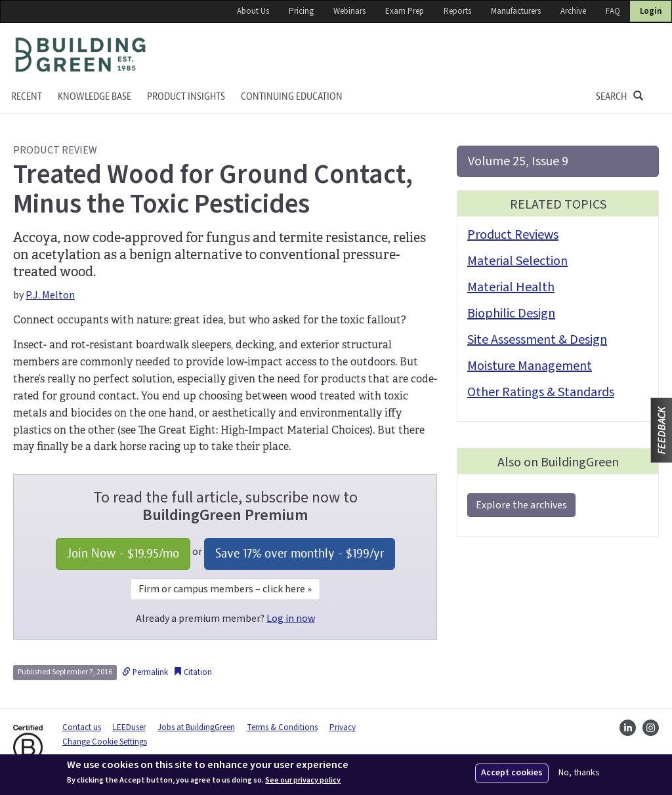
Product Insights (186, 97)
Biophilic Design (511, 314)
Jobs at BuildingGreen (196, 727)
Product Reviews (513, 235)
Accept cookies (512, 773)
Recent (27, 97)
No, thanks (579, 773)
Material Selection (517, 261)
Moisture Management (530, 366)
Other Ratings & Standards (541, 392)
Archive (573, 11)
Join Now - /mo (123, 553)
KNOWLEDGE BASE (94, 97)
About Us (253, 11)
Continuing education (292, 97)
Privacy (343, 727)
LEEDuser (129, 727)
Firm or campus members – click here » (225, 589)
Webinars (349, 11)
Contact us (82, 727)
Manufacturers (516, 11)
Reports (457, 11)
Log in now (291, 619)
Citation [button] (193, 672)
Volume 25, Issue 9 (518, 161)
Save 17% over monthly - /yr (300, 553)
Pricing (301, 11)
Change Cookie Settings (105, 742)
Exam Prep (405, 11)
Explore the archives (521, 505)
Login (651, 11)
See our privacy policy (303, 781)
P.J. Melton (50, 295)
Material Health (511, 287)
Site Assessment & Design (537, 340)
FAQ (613, 11)
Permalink (145, 672)
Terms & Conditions (282, 727)
